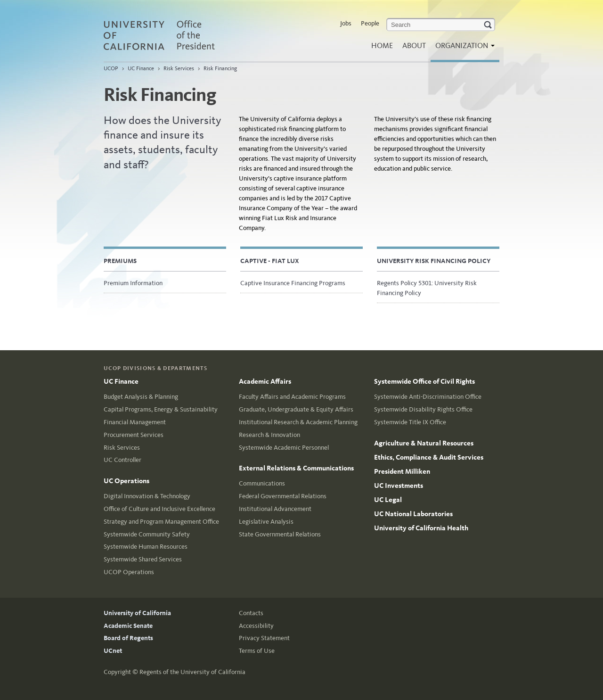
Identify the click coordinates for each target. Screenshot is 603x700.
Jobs (346, 23)
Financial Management (135, 422)
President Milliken (402, 471)
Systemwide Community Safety (147, 534)
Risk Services (179, 68)
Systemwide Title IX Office (410, 422)
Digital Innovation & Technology (147, 496)
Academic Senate (128, 626)
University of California (137, 613)
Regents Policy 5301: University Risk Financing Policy (427, 288)
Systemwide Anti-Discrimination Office (428, 397)
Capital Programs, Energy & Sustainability (161, 409)
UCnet (113, 651)
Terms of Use (257, 651)
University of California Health (421, 528)
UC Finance (141, 68)
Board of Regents (128, 638)
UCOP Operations (129, 572)
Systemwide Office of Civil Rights (424, 381)
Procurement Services (134, 435)
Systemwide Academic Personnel (284, 448)
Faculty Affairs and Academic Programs (292, 397)
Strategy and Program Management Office (161, 522)
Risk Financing (220, 68)
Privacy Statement (264, 638)
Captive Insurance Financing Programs (293, 283)
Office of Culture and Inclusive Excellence (159, 509)
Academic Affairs (265, 381)
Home (382, 45)
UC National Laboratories (413, 514)
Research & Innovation (269, 435)
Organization (463, 48)
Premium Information (133, 283)
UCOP (111, 68)
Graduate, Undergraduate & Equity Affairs (296, 409)
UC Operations (126, 481)
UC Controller (122, 460)
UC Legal (388, 500)
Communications (262, 483)
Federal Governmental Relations (283, 496)
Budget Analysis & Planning (141, 397)
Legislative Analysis (266, 522)
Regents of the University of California (192, 672)
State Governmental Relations (280, 534)
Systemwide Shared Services (143, 559)
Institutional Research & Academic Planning (298, 422)
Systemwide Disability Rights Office (423, 409)
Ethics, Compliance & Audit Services (429, 457)
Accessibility (256, 626)
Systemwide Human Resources (146, 547)
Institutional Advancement (275, 509)
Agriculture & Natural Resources (424, 443)
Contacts (251, 613)
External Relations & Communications (296, 468)
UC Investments (399, 486)
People (370, 23)
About (414, 45)
